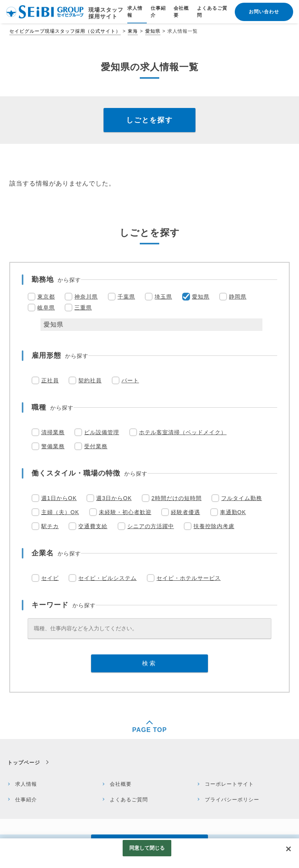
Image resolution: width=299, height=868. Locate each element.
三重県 (83, 308)
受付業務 (96, 446)
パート (130, 380)
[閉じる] (288, 849)
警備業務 (53, 446)
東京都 (46, 297)
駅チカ (50, 526)
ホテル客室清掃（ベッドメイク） (183, 432)
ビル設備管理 (102, 432)
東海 (133, 31)
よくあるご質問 (129, 800)
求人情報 (26, 784)
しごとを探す (149, 120)
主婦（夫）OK (60, 512)
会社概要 (121, 784)
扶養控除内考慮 (214, 526)
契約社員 (90, 380)
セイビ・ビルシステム (107, 578)
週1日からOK (59, 498)
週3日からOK (114, 498)
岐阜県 (46, 308)
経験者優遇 (186, 512)
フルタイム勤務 (242, 498)
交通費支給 (93, 526)
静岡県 (238, 297)
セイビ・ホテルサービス (189, 578)
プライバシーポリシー (232, 800)
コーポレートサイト (229, 784)
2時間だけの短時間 (177, 498)
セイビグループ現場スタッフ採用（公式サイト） (65, 31)
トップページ (24, 763)
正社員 (50, 380)
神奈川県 (86, 297)
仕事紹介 (26, 800)
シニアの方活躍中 (151, 526)
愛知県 (153, 31)
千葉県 (126, 297)
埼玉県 (163, 297)
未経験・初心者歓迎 (125, 512)
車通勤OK (233, 512)
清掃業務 (53, 432)
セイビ (50, 578)
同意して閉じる (147, 848)
